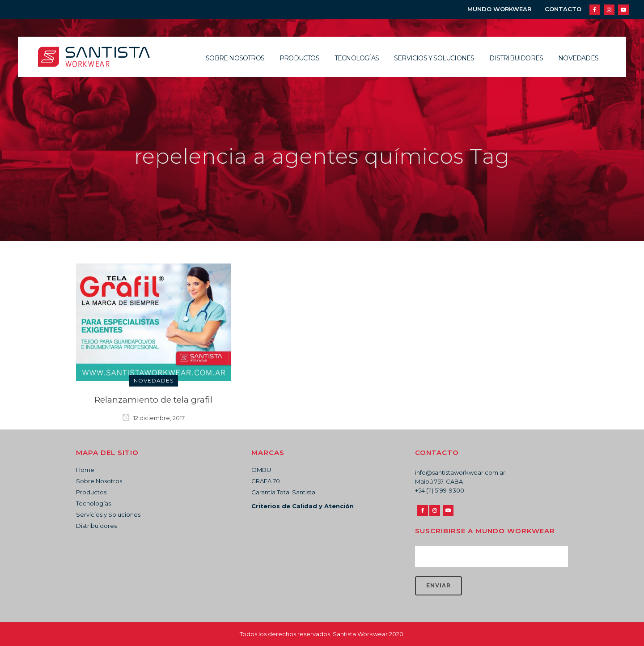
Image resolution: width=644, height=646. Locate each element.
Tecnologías (93, 503)
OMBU (261, 470)
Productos (91, 492)
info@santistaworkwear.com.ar (460, 472)
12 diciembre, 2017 (153, 418)
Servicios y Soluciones (108, 514)
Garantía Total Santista (283, 492)
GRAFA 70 (266, 481)
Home (85, 470)
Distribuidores (96, 526)
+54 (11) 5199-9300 (440, 490)
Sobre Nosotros (99, 481)
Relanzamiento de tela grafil (153, 400)
